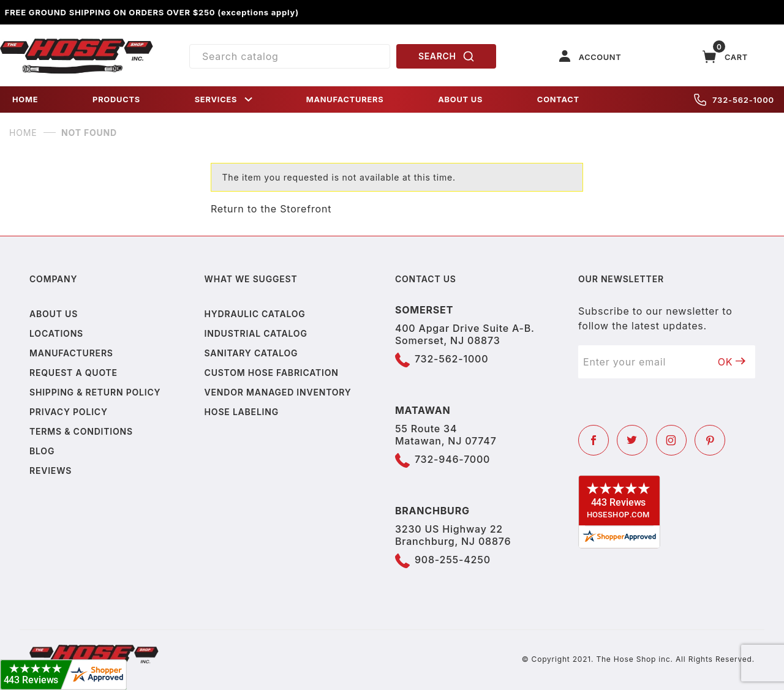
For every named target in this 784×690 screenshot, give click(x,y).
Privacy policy (69, 412)
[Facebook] (594, 440)
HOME (25, 99)
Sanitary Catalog (251, 353)
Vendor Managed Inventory (278, 392)
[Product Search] (290, 56)
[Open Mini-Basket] (725, 57)
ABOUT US (460, 99)
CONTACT (558, 99)
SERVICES (225, 99)
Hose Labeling (242, 412)
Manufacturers (71, 353)
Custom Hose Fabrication (272, 373)
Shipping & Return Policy (95, 392)
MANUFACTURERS (345, 99)
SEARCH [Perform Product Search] (447, 56)
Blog (42, 451)
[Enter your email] (643, 362)
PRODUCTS (116, 99)
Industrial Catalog (256, 333)
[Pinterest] (710, 440)
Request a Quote (73, 373)
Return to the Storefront (271, 209)
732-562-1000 (734, 100)
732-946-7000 (452, 459)
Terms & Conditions (81, 431)
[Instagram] (671, 440)
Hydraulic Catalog (255, 314)
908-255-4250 (453, 560)
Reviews (51, 471)
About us (54, 314)
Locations (56, 333)
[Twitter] (632, 440)
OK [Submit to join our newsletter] (732, 362)
